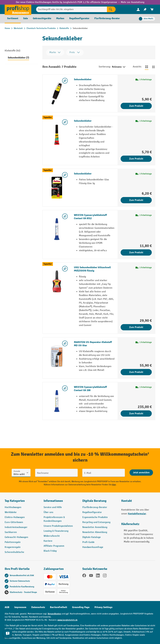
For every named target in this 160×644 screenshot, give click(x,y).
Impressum (20, 607)
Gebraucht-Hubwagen (16, 537)
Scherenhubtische (14, 552)
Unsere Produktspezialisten (58, 526)
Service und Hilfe (53, 507)
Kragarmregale (13, 547)
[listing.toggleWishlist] (65, 81)
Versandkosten (54, 614)
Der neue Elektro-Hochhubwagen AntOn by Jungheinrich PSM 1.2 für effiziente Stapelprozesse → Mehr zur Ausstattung (80, 2)
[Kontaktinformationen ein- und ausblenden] (8, 636)
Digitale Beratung (94, 501)
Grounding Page (81, 607)
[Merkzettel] (145, 9)
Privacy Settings (103, 607)
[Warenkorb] (152, 9)
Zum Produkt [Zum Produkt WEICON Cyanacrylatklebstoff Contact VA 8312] (136, 252)
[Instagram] (105, 576)
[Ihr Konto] (138, 9)
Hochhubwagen (13, 507)
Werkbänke (11, 512)
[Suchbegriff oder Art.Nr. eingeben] (72, 9)
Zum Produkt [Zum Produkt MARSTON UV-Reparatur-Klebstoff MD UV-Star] (136, 372)
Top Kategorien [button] (15, 501)
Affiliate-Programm (54, 546)
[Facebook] (84, 576)
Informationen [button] (53, 501)
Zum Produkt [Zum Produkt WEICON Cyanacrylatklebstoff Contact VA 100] (136, 413)
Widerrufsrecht (52, 536)
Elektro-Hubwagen (15, 517)
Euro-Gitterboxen (14, 522)
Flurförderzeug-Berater (95, 507)
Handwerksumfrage (93, 547)
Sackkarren (11, 532)
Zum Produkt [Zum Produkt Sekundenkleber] (136, 106)
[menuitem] (138, 9)
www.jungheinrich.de (67, 620)
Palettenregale (13, 542)
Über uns (48, 512)
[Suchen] (111, 9)
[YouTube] (91, 576)
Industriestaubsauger (16, 527)
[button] (99, 502)
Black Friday (50, 551)
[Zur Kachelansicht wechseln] (153, 67)
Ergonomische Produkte (95, 517)
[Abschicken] (141, 473)
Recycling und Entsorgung (96, 522)
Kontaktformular (137, 514)
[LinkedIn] (98, 576)
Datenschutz (38, 607)
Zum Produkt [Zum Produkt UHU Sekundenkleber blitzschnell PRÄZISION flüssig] (136, 327)
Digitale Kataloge (92, 537)
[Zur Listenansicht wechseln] (147, 67)
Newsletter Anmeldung (95, 527)
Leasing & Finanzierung (56, 531)
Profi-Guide (88, 542)
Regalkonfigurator (92, 512)
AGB (7, 607)
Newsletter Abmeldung (95, 532)
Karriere (48, 541)
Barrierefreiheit (59, 607)
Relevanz (119, 67)
